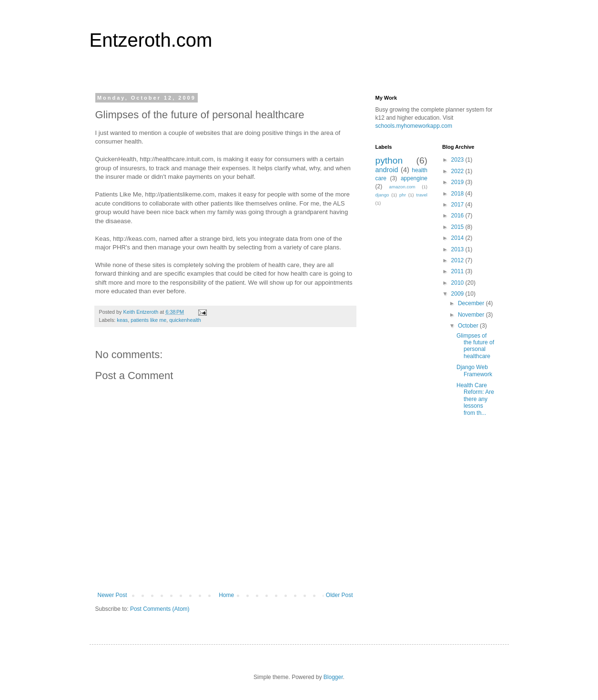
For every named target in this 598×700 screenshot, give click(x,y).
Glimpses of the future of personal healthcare (475, 346)
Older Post (340, 595)
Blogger (333, 677)
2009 (458, 294)
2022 (458, 171)
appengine (414, 178)
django (382, 195)
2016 (458, 216)
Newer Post (112, 595)
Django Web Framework (474, 371)
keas (122, 320)
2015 (458, 227)
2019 (458, 182)
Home (226, 595)
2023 (458, 160)
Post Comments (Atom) (160, 609)
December (472, 303)
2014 (458, 238)
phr (403, 195)
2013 (458, 249)
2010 (458, 283)
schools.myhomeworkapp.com (414, 126)
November (472, 315)
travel (422, 195)
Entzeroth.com (151, 40)
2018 (458, 194)
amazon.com (402, 187)
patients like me (148, 320)
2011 (458, 271)
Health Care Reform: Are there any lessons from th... (475, 399)
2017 (458, 205)
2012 (458, 260)
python (389, 160)
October (469, 326)
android (387, 170)
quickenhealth (185, 320)
